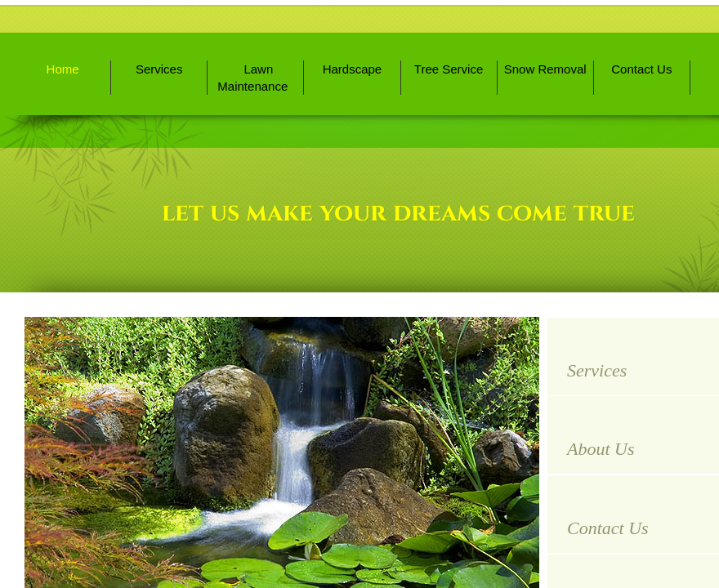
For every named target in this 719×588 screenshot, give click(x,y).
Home (63, 69)
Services (159, 69)
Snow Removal (545, 69)
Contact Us (641, 69)
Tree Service (449, 69)
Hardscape (353, 69)
